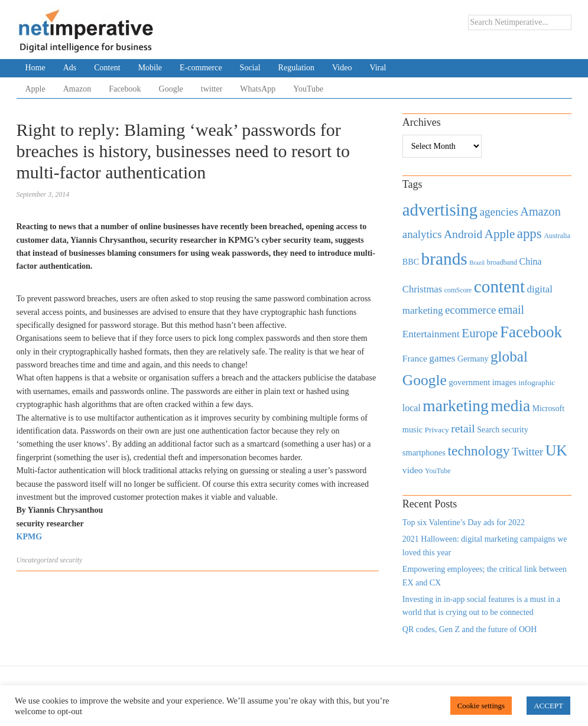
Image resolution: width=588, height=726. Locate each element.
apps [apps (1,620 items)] (529, 234)
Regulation (296, 68)
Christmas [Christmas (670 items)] (422, 289)
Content (107, 68)
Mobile (150, 68)
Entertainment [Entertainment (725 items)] (431, 334)
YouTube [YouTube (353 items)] (438, 471)
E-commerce (201, 68)
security (71, 560)
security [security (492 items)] (515, 429)
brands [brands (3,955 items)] (444, 259)
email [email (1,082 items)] (511, 310)
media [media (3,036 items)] (510, 406)
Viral (378, 68)
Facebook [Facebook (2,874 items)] (531, 332)
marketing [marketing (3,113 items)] (456, 406)
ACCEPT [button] (548, 706)
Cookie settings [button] (481, 706)
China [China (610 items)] (531, 261)
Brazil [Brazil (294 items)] (477, 263)
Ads (70, 68)
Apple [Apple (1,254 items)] (500, 234)
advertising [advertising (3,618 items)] (440, 210)
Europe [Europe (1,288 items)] (480, 333)
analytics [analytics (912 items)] (422, 234)
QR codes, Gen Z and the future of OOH (470, 629)
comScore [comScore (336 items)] (458, 290)
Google (171, 89)
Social (250, 68)
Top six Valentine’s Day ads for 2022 (464, 522)
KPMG (30, 537)
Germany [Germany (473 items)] (473, 359)
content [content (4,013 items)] (499, 287)
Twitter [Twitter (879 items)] (527, 452)
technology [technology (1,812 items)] (478, 451)
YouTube (308, 89)
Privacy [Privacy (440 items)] (436, 430)
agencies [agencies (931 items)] (499, 212)
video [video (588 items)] (413, 470)
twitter (212, 89)
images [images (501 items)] (504, 382)
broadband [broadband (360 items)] (502, 262)
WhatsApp (258, 89)
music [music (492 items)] (412, 429)
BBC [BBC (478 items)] (411, 262)
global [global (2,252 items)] (509, 357)
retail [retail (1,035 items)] (463, 428)
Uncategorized (38, 560)
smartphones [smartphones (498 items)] (424, 452)
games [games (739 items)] (442, 358)
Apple (35, 89)
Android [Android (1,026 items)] (463, 234)
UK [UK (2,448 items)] (556, 450)
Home (35, 68)
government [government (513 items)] (469, 382)
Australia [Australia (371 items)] (557, 236)
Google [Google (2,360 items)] (425, 380)
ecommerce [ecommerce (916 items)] (470, 310)
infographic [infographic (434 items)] (537, 382)
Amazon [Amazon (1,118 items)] (540, 211)
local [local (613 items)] (412, 408)
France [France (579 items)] (415, 358)
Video (342, 68)
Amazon (77, 89)
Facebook (125, 89)
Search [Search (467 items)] (488, 430)
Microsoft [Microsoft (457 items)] (548, 408)
